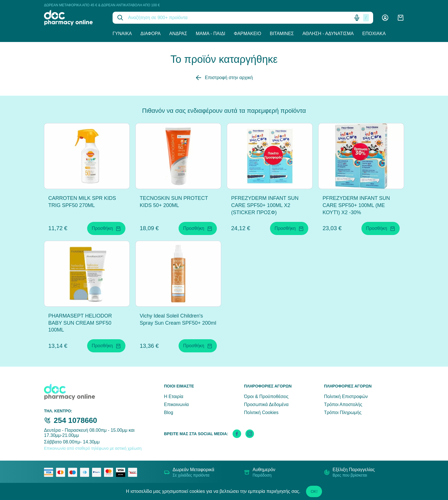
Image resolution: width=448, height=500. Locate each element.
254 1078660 (75, 420)
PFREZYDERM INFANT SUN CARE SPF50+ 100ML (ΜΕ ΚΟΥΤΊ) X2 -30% (356, 205)
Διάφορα (151, 34)
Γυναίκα (122, 34)
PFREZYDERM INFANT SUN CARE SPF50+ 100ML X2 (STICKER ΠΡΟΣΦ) (265, 205)
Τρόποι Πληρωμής (343, 412)
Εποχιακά (374, 34)
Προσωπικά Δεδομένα (266, 404)
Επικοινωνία (176, 404)
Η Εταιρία (174, 396)
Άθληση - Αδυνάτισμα (328, 34)
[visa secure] (122, 472)
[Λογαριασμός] (385, 18)
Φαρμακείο (247, 34)
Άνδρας (178, 34)
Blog (169, 412)
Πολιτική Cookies (261, 412)
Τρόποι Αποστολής (343, 404)
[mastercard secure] (110, 472)
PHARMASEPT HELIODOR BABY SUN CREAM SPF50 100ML (80, 323)
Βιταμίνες (282, 34)
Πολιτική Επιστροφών (346, 396)
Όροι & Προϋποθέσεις (266, 396)
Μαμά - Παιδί (210, 34)
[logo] (74, 18)
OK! (314, 491)
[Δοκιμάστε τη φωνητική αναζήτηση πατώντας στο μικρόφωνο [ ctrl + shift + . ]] (357, 18)
